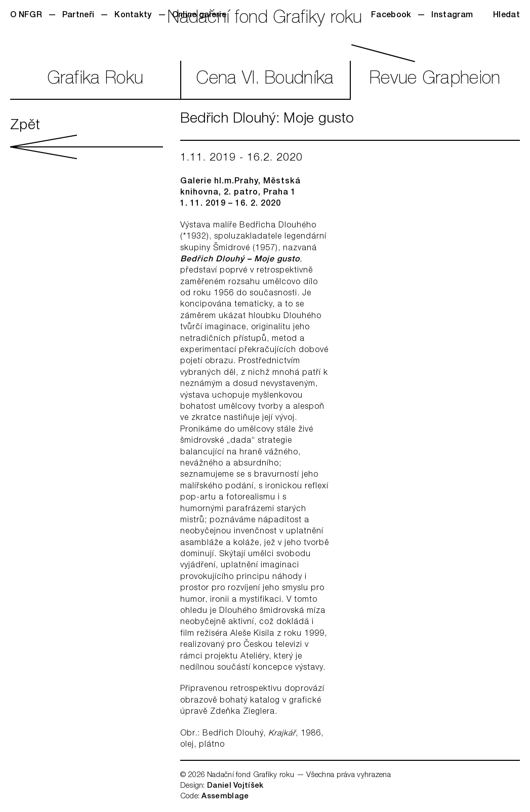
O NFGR (26, 16)
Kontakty (133, 16)
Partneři (78, 16)
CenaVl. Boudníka (265, 80)
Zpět (87, 139)
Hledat (506, 16)
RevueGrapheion (435, 80)
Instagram (452, 16)
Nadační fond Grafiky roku (265, 19)
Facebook (391, 16)
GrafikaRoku (95, 80)
